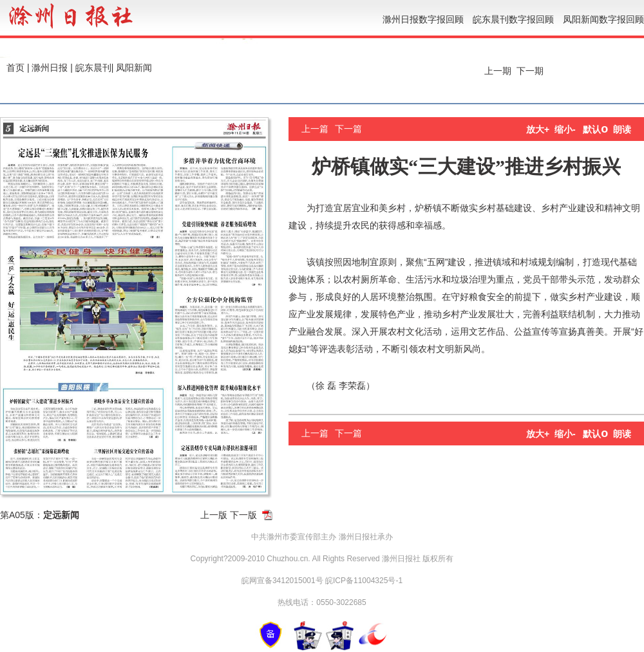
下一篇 (348, 129)
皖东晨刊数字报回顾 (513, 19)
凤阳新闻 (134, 68)
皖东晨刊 (93, 68)
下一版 (243, 515)
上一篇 (315, 129)
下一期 (531, 71)
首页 (15, 68)
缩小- (565, 129)
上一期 (497, 71)
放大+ (538, 129)
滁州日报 (50, 68)
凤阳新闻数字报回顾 (603, 19)
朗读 (622, 129)
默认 (595, 129)
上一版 (214, 515)
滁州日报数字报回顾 (423, 19)
